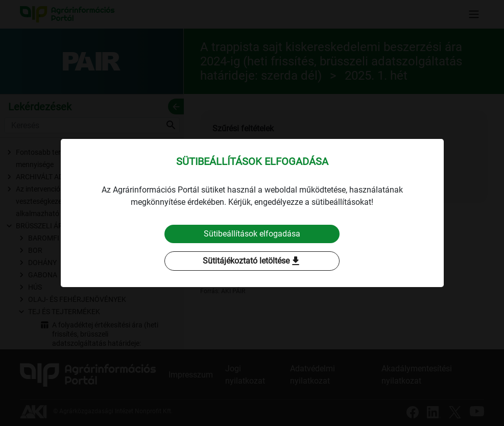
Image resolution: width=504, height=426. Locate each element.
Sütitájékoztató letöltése (252, 261)
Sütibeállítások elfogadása (252, 234)
